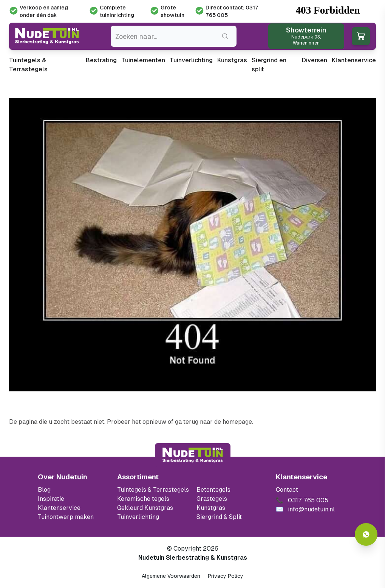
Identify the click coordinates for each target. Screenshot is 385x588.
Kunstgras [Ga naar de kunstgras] (211, 508)
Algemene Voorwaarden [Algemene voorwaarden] (171, 576)
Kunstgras (232, 60)
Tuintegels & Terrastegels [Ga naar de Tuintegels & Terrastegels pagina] (153, 490)
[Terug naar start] (193, 455)
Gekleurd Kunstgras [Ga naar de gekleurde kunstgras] (145, 508)
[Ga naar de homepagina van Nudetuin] (47, 36)
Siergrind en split (269, 65)
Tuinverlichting (191, 60)
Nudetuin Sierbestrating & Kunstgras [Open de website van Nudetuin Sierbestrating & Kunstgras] (193, 558)
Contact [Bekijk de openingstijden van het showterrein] (287, 490)
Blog (44, 490)
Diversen (315, 60)
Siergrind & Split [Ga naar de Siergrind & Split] (219, 517)
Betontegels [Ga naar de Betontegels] (213, 490)
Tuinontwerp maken (66, 517)
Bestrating (101, 60)
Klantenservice (354, 60)
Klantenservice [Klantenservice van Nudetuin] (59, 508)
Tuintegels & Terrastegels (28, 65)
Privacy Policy (226, 576)
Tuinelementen (143, 60)
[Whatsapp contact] (366, 534)
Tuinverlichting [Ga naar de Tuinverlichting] (138, 517)
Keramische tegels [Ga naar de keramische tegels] (143, 499)
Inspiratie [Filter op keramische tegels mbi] (51, 499)
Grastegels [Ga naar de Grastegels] (212, 499)
